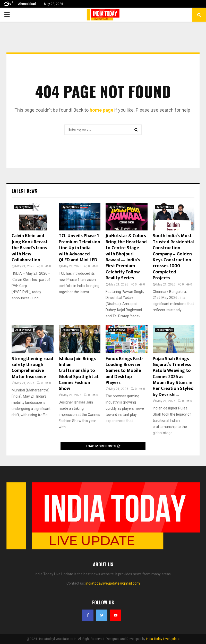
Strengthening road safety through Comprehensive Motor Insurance (32, 368)
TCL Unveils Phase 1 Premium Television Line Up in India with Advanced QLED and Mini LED (79, 248)
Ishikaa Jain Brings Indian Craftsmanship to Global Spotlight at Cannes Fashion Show (79, 374)
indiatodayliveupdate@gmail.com (113, 583)
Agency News (24, 207)
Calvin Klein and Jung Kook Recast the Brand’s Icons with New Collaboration (30, 248)
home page (101, 110)
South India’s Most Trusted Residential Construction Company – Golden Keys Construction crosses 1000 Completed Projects (173, 257)
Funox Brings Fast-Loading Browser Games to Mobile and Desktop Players (124, 371)
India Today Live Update (163, 639)
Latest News (24, 191)
